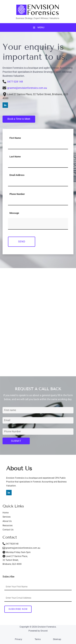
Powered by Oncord (38, 631)
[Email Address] (38, 182)
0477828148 (12, 544)
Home (6, 513)
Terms (38, 639)
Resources (8, 526)
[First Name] (38, 145)
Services (7, 517)
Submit (16, 441)
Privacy (19, 639)
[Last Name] (38, 164)
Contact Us (8, 530)
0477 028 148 (13, 82)
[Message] (38, 224)
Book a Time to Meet (14, 117)
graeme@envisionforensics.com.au (27, 88)
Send (22, 241)
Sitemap (57, 639)
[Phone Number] (38, 201)
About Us (7, 521)
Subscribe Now (18, 609)
